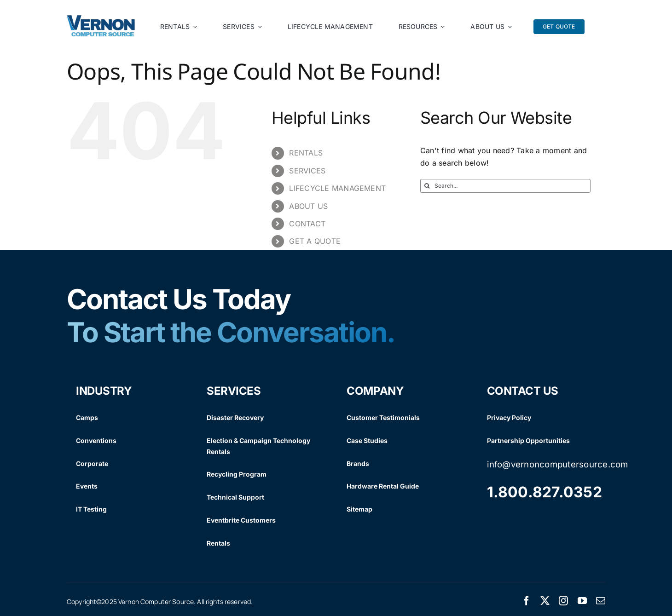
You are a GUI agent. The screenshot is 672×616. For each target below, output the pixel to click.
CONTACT (307, 224)
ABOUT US (308, 206)
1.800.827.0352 (545, 492)
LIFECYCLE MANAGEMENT (337, 188)
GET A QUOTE (315, 241)
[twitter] (545, 601)
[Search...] (505, 186)
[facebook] (527, 601)
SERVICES (307, 171)
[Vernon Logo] (101, 19)
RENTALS (306, 153)
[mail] (601, 601)
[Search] (427, 186)
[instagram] (563, 601)
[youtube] (582, 601)
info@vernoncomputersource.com (558, 464)
